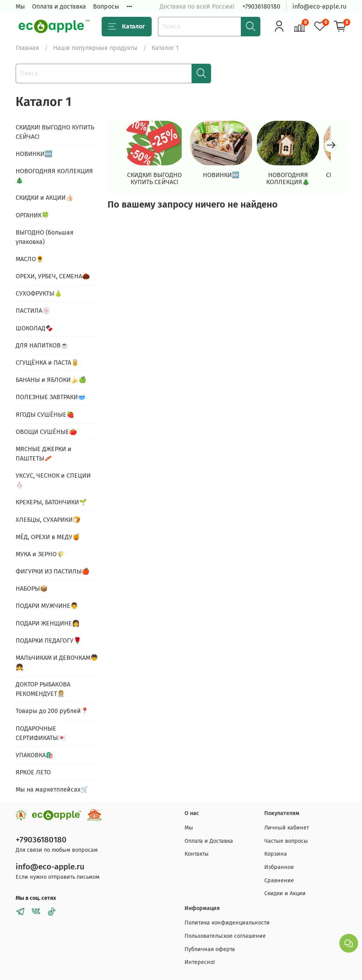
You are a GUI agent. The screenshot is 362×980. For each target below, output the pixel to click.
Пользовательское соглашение (225, 936)
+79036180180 (261, 6)
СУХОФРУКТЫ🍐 (39, 293)
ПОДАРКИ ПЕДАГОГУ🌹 (48, 640)
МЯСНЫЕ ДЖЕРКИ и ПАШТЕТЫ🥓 (44, 454)
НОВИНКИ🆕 (227, 178)
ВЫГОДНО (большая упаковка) (45, 237)
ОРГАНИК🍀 (32, 215)
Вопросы (106, 6)
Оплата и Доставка (209, 841)
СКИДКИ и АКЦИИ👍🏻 (45, 198)
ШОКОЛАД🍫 (34, 328)
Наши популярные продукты (95, 48)
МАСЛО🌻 (30, 259)
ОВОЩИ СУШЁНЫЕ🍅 (46, 432)
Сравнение (279, 881)
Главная (27, 48)
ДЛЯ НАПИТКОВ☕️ (42, 345)
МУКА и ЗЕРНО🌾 (40, 554)
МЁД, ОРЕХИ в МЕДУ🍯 (48, 537)
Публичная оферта (210, 949)
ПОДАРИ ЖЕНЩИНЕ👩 (48, 623)
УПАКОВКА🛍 (35, 755)
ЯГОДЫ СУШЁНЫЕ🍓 (45, 415)
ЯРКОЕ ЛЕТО (33, 772)
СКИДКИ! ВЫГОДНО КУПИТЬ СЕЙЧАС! (156, 181)
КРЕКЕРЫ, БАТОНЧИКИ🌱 (51, 502)
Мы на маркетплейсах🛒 (52, 789)
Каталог (127, 27)
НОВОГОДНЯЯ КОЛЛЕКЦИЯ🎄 (298, 181)
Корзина (276, 854)
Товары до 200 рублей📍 (52, 711)
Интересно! (200, 962)
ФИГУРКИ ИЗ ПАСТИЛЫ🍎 (53, 571)
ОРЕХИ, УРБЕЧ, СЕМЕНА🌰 (53, 276)
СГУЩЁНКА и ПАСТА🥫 (47, 363)
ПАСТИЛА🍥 (33, 311)
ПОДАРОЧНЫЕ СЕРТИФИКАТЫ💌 (41, 733)
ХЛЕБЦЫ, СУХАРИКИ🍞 (48, 520)
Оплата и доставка (59, 6)
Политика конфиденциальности (227, 923)
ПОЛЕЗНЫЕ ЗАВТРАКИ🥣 (51, 397)
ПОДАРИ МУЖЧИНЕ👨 (47, 606)
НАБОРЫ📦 (32, 589)
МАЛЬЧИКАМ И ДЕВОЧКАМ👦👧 (57, 662)
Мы (20, 6)
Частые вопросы (286, 841)
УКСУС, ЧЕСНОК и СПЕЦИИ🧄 (53, 480)
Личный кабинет (287, 828)
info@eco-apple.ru (319, 6)
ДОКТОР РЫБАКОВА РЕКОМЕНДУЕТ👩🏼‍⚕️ (43, 689)
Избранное (279, 867)
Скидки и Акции (285, 893)
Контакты (197, 854)
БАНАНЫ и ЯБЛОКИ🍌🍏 (51, 380)
